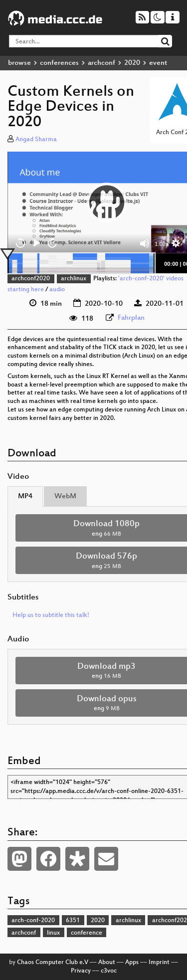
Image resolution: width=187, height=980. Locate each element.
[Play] (36, 243)
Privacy (81, 971)
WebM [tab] (65, 496)
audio (57, 290)
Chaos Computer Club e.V (53, 963)
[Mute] (145, 243)
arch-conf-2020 (33, 921)
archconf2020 (31, 279)
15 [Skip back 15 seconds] (21, 243)
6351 (73, 921)
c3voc (109, 971)
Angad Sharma (36, 140)
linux (53, 933)
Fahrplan (131, 318)
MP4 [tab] (25, 496)
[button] (107, 202)
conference (87, 933)
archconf (101, 63)
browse (19, 63)
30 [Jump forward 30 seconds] (53, 243)
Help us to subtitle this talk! (51, 615)
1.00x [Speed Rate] (162, 244)
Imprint (159, 963)
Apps (132, 963)
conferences (59, 63)
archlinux (74, 279)
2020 (132, 63)
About (107, 963)
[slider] (81, 263)
